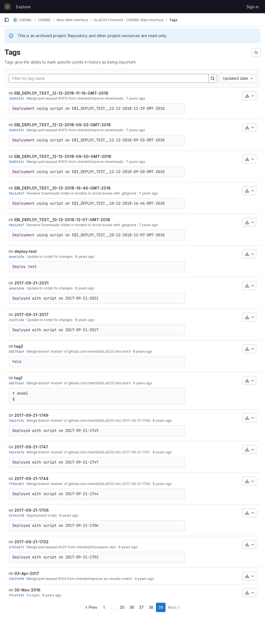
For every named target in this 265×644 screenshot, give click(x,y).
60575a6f (17, 351)
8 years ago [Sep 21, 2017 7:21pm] (85, 257)
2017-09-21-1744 (31, 479)
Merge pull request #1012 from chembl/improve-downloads (75, 98)
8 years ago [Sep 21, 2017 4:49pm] (162, 420)
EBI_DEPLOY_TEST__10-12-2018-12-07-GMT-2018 (62, 220)
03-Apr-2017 (27, 573)
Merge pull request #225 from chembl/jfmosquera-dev (71, 547)
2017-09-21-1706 (32, 510)
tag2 (19, 346)
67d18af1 (17, 547)
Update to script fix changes (50, 257)
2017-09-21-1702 (31, 542)
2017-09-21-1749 (31, 415)
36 (132, 607)
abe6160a (17, 257)
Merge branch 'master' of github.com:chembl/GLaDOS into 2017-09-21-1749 (88, 420)
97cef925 (17, 595)
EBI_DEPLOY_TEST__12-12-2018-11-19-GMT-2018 (61, 93)
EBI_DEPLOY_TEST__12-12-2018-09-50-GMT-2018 (63, 156)
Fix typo (33, 595)
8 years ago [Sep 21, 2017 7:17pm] (85, 320)
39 (161, 607)
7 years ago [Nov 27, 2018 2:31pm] (136, 98)
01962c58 (17, 515)
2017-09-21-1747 (31, 447)
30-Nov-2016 (27, 590)
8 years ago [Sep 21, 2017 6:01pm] (143, 351)
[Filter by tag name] (109, 78)
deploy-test (25, 251)
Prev (91, 607)
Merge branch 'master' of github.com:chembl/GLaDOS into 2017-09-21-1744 (88, 484)
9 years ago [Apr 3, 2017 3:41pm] (144, 579)
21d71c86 (17, 320)
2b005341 (17, 98)
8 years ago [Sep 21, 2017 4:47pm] (162, 452)
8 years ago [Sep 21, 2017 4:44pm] (162, 484)
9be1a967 (17, 193)
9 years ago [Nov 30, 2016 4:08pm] (52, 595)
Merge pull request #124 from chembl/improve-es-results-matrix (79, 579)
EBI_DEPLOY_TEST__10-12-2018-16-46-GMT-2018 (63, 188)
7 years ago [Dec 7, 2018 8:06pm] (148, 193)
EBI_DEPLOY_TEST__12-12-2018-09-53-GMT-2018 (63, 125)
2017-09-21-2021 (31, 283)
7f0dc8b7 (17, 484)
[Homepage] (7, 7)
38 (151, 607)
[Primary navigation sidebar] (7, 20)
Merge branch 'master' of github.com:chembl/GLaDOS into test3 (79, 351)
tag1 (18, 378)
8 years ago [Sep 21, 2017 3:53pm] (128, 547)
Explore (23, 7)
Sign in (253, 7)
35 (122, 607)
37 (141, 607)
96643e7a (17, 452)
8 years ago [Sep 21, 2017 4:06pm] (69, 515)
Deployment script (42, 515)
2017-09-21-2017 (31, 315)
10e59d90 (17, 579)
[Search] (213, 78)
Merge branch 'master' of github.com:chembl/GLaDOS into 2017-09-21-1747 (88, 452)
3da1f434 (17, 420)
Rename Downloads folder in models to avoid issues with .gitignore (82, 193)
